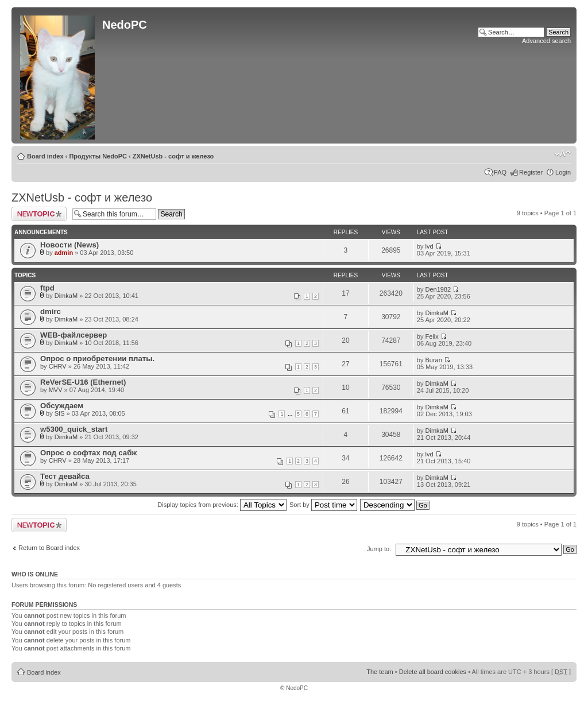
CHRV (58, 366)
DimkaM (66, 296)
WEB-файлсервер (73, 335)
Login (563, 172)
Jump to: (379, 549)
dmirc (51, 311)
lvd (430, 246)
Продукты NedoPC (98, 156)
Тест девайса (65, 476)
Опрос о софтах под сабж (88, 453)
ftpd (47, 288)
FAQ (500, 172)
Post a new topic (39, 214)
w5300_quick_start (74, 429)
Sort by (323, 505)
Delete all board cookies (433, 672)
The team (380, 672)
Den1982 (438, 289)
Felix (432, 336)
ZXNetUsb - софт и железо (173, 156)
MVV (56, 390)
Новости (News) (69, 245)
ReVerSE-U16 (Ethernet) (83, 382)
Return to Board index (49, 548)
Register (531, 172)
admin (64, 253)
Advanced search (546, 41)
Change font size (562, 154)
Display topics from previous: (222, 505)
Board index (45, 156)
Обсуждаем (62, 406)
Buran (434, 360)
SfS (60, 413)
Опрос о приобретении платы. (97, 359)
